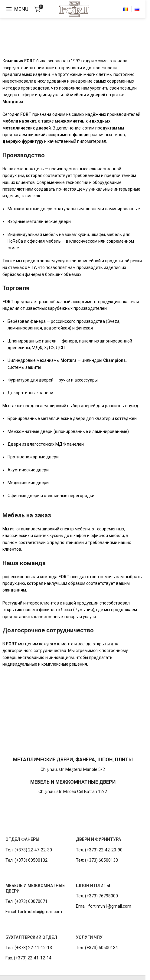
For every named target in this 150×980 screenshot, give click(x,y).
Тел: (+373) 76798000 (97, 896)
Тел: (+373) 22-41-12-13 (29, 948)
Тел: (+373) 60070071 (26, 901)
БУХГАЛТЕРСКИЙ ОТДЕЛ (31, 937)
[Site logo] (74, 9)
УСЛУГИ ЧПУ (89, 937)
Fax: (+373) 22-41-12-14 (28, 958)
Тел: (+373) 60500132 (26, 860)
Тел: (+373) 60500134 (97, 948)
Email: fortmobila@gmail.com (34, 912)
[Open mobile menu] (17, 9)
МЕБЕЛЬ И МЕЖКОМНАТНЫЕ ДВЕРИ (35, 888)
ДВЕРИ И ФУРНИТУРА (98, 839)
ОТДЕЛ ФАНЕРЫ (22, 839)
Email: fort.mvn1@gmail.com (104, 906)
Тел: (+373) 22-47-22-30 (29, 850)
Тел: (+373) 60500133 (97, 860)
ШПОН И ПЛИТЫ (93, 886)
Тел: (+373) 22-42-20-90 (99, 850)
